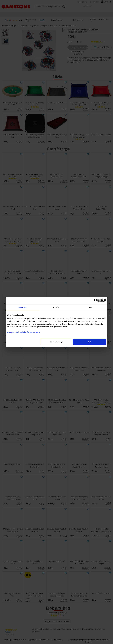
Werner (8, 632)
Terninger (43, 26)
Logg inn (108, 2)
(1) (103, 42)
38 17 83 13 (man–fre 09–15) (99, 20)
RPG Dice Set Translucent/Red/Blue (63, 26)
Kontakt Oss (94, 2)
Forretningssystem (74, 640)
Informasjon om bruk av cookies (15, 640)
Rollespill (13, 26)
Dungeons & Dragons (28, 26)
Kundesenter (82, 2)
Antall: (70, 42)
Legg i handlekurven (79, 47)
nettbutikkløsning (89, 640)
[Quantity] (77, 42)
